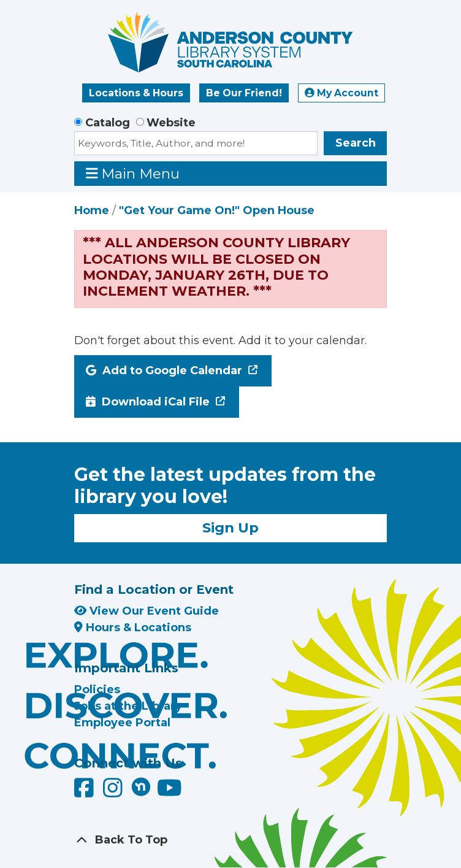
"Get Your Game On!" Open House (217, 210)
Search (356, 143)
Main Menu (133, 173)
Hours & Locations (133, 628)
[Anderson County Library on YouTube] (170, 792)
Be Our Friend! (244, 93)
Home (92, 210)
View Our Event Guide (147, 611)
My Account (341, 93)
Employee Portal (122, 723)
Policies (97, 689)
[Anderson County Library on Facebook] (86, 792)
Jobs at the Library (128, 706)
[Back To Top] (230, 840)
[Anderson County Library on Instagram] (114, 792)
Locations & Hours (136, 93)
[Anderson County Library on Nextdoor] (141, 786)
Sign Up (230, 528)
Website (171, 123)
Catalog (108, 123)
